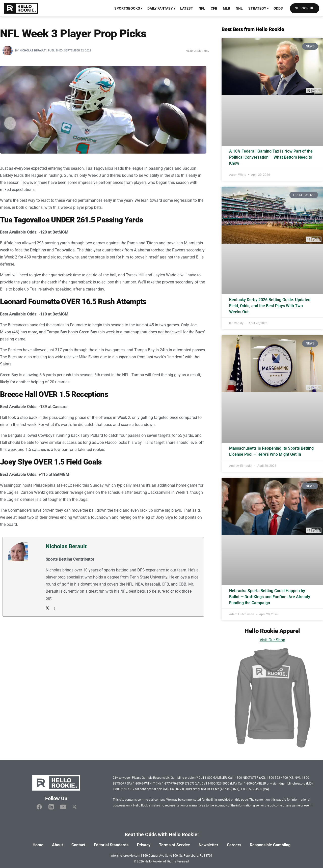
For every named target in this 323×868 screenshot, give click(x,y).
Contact (78, 845)
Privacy (144, 845)
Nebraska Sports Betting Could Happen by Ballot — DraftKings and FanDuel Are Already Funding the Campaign (270, 597)
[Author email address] (54, 609)
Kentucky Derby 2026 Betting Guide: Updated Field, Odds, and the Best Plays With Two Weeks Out (270, 306)
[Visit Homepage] (21, 8)
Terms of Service (174, 845)
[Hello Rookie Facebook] (39, 807)
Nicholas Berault (33, 51)
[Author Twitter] (47, 609)
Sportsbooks (127, 8)
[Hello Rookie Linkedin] (51, 807)
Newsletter (208, 845)
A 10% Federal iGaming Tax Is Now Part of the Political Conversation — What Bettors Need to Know (271, 157)
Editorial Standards (111, 845)
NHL (239, 8)
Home (38, 845)
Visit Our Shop (272, 640)
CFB (214, 8)
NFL (202, 8)
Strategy (257, 8)
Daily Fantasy (160, 8)
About (57, 845)
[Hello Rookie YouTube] (63, 807)
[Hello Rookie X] (74, 807)
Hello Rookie (153, 861)
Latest (187, 8)
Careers (234, 845)
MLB (226, 8)
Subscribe (305, 8)
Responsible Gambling (270, 845)
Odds (278, 8)
